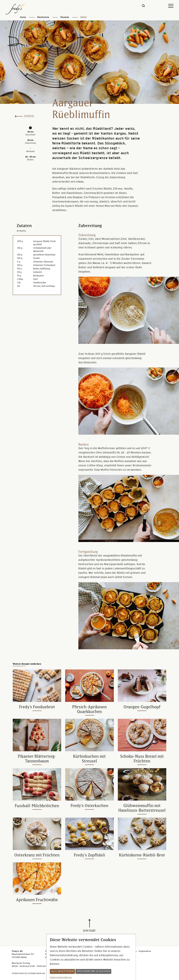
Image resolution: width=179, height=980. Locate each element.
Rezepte (65, 17)
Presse (115, 951)
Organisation (145, 951)
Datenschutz (98, 951)
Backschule (43, 17)
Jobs (128, 951)
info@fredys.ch (52, 957)
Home (23, 17)
